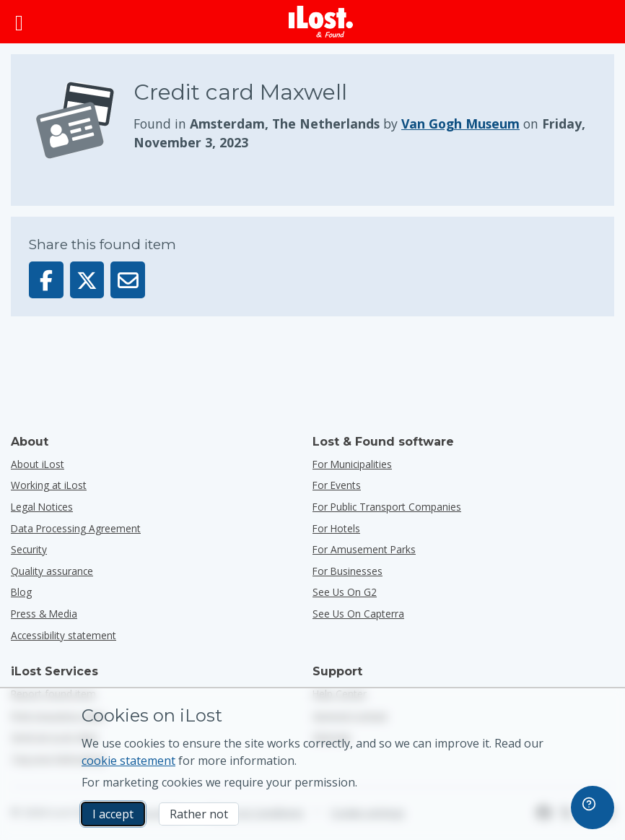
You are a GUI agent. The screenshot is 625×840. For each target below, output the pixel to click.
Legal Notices (42, 507)
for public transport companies (387, 507)
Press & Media (44, 614)
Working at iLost (49, 485)
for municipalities (352, 464)
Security (29, 549)
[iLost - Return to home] (321, 22)
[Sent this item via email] (128, 280)
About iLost (38, 464)
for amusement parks (364, 549)
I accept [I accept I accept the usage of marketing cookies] (113, 814)
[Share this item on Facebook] (46, 280)
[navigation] (593, 807)
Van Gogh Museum (460, 124)
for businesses (348, 571)
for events (337, 485)
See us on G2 (345, 592)
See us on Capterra (358, 614)
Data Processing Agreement (76, 528)
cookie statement (128, 761)
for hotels (336, 528)
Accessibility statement (64, 635)
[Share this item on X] (87, 280)
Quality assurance (52, 571)
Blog (21, 592)
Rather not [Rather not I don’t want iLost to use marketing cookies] (199, 814)
